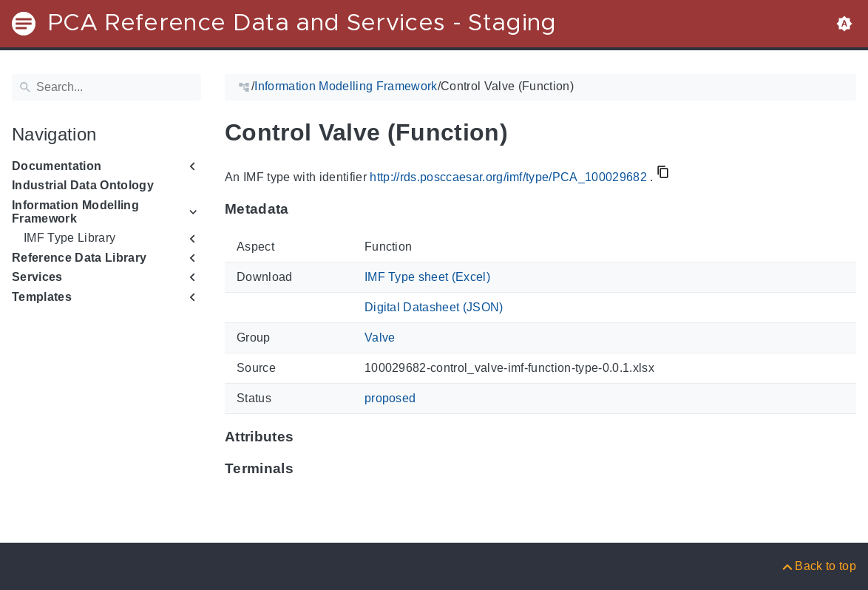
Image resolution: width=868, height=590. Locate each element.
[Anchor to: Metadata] (304, 209)
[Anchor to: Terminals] (308, 468)
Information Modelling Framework (75, 212)
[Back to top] (818, 566)
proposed (390, 398)
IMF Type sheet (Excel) (427, 277)
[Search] (106, 87)
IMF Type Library (69, 238)
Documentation (57, 166)
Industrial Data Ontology (83, 185)
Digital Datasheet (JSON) (434, 307)
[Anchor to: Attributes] (308, 436)
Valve (380, 338)
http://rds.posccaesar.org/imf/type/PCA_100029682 (508, 177)
